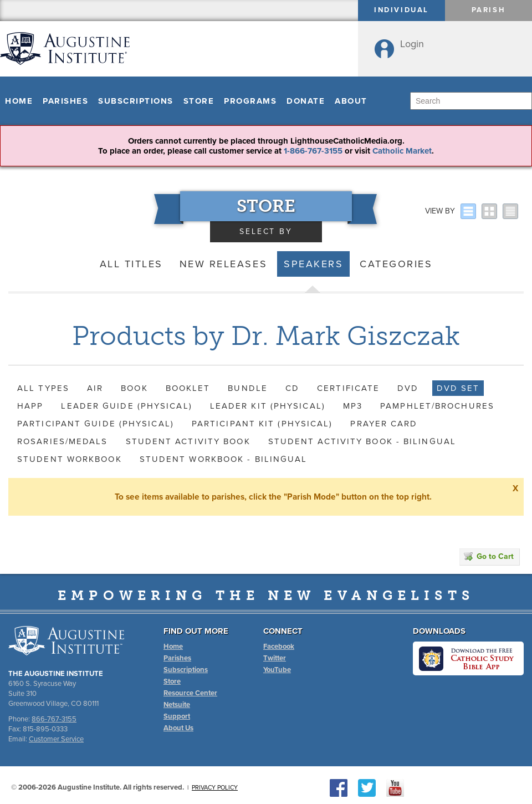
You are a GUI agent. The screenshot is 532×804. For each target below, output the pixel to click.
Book (134, 388)
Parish (489, 10)
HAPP (30, 406)
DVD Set (458, 388)
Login (412, 44)
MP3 (353, 406)
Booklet (188, 388)
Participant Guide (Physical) (96, 424)
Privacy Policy (215, 788)
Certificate (348, 388)
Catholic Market (402, 151)
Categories (396, 264)
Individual (401, 10)
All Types (43, 388)
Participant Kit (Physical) (262, 424)
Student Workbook (70, 459)
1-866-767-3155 (313, 151)
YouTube (277, 670)
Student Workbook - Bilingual (224, 459)
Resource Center (190, 693)
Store (199, 101)
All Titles (131, 264)
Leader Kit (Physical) (268, 406)
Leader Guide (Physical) (126, 406)
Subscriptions (136, 101)
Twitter (275, 658)
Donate (306, 101)
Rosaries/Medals (63, 441)
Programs (250, 101)
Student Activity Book (188, 441)
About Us (178, 728)
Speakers (313, 264)
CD (292, 388)
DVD (408, 388)
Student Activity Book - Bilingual (362, 441)
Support (177, 716)
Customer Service (56, 739)
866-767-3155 (54, 719)
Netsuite (177, 705)
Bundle (248, 388)
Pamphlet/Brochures (437, 406)
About (351, 101)
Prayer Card (384, 424)
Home (19, 101)
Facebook (279, 647)
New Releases (223, 264)
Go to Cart (489, 556)
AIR (95, 388)
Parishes (65, 101)
